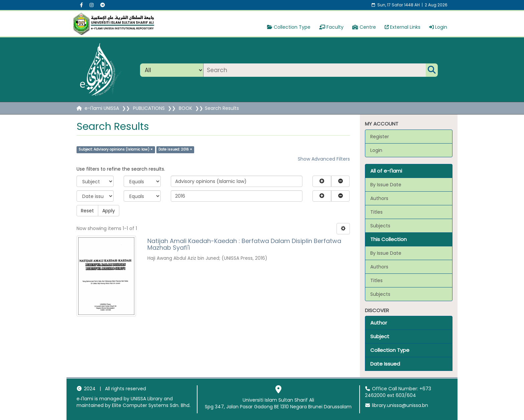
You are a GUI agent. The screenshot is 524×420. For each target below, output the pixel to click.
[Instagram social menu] (92, 5)
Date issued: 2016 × (175, 149)
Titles (376, 212)
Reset (87, 211)
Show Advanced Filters (324, 159)
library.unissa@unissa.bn (397, 405)
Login (438, 27)
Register (380, 137)
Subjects (380, 226)
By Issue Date (386, 185)
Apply (109, 211)
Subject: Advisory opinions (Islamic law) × (116, 149)
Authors (379, 198)
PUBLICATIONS (149, 108)
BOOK (185, 108)
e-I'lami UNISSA (102, 108)
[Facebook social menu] (81, 5)
